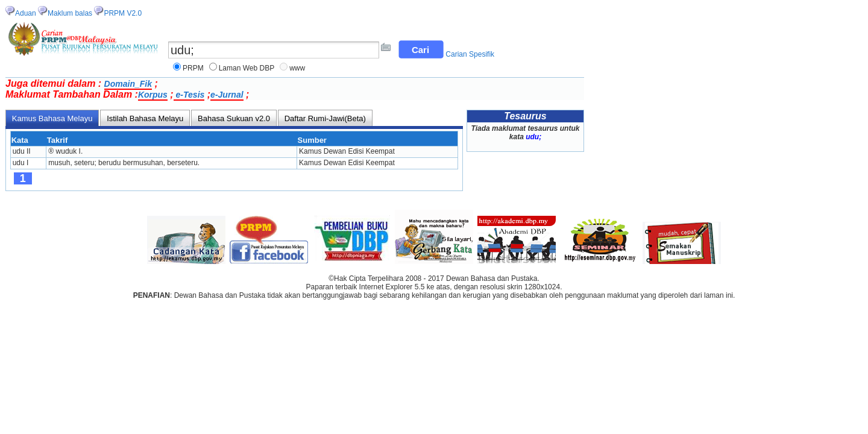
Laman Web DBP (247, 68)
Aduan (26, 13)
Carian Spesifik (470, 54)
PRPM (193, 68)
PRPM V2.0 (123, 13)
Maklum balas (70, 13)
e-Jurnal (227, 95)
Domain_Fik (128, 84)
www (297, 68)
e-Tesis (189, 95)
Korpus (153, 95)
